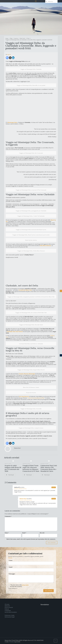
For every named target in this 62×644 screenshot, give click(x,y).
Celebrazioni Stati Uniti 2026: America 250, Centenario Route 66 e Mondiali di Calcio (49, 468)
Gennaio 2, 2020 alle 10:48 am (26, 500)
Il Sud (28, 38)
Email (24, 533)
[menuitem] (9, 54)
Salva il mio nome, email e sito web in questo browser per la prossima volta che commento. (31, 539)
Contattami (8, 611)
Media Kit (7, 606)
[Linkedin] (13, 58)
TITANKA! (11, 642)
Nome (7, 533)
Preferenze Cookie (10, 615)
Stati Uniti (22, 38)
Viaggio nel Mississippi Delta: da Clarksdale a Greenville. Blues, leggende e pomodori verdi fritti (29, 40)
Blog (11, 38)
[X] (10, 58)
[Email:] (31, 570)
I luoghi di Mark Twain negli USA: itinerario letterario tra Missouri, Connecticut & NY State (31, 468)
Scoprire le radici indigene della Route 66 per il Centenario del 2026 (13, 468)
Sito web (42, 533)
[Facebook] (7, 58)
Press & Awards (9, 607)
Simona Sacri (17, 448)
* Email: (10, 567)
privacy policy (25, 585)
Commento (8, 516)
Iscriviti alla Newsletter (11, 612)
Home (7, 38)
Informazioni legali (10, 617)
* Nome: (10, 560)
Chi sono (7, 604)
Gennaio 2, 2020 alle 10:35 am (20, 489)
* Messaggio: (12, 574)
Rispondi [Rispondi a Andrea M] (54, 487)
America (16, 38)
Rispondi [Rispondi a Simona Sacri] (54, 499)
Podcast (7, 609)
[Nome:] (31, 563)
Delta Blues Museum (45, 246)
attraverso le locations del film (36, 398)
